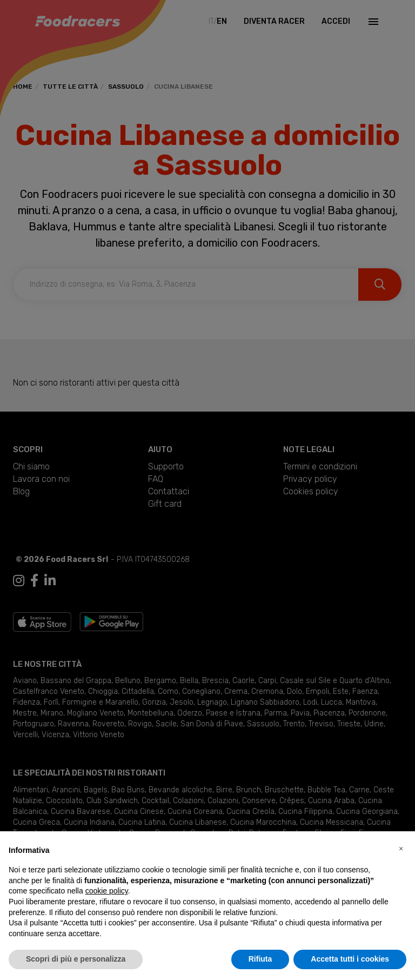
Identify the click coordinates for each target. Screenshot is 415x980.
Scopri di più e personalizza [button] (76, 959)
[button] (401, 849)
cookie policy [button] (107, 891)
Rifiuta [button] (260, 959)
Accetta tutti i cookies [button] (350, 959)
